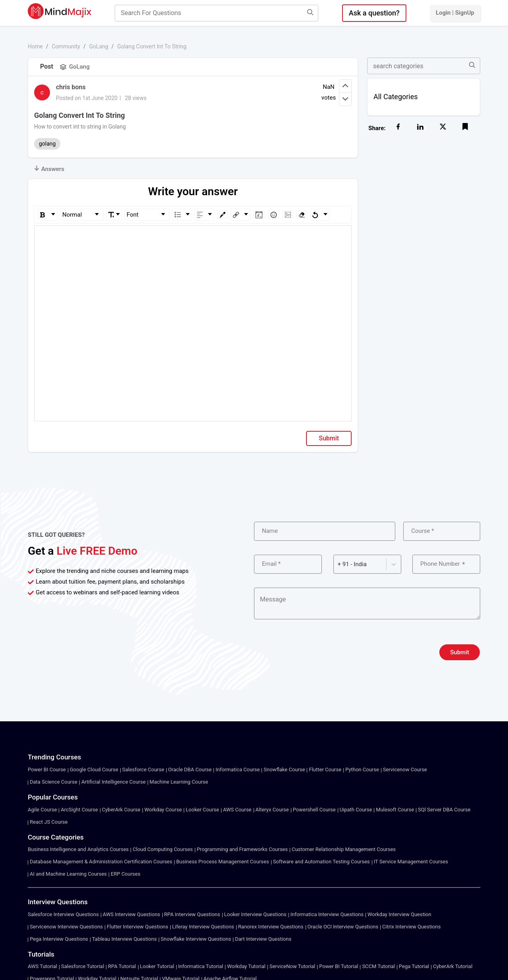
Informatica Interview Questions (327, 914)
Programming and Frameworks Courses (242, 849)
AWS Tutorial (42, 966)
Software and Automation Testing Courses (321, 862)
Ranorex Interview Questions (271, 927)
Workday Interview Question (399, 914)
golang (47, 144)
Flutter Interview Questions (138, 927)
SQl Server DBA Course (444, 810)
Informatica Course (238, 770)
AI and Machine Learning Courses (68, 874)
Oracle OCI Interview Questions (343, 927)
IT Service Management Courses (411, 862)
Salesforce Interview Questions (63, 914)
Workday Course (163, 810)
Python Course (362, 770)
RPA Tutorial (122, 966)
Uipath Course (356, 810)
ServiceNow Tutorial (292, 966)
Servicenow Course (405, 770)
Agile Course (42, 810)
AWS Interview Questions (132, 914)
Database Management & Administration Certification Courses (101, 862)
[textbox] (193, 237)
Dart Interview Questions (263, 939)
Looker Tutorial (157, 966)
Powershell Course (314, 810)
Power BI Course (47, 770)
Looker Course (202, 810)
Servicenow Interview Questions (66, 927)
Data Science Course (54, 782)
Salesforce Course (143, 770)
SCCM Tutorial (378, 966)
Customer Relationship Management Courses (344, 849)
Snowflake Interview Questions (196, 939)
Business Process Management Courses (223, 862)
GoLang (98, 46)
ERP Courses (126, 874)
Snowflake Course (284, 770)
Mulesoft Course (395, 810)
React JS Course (49, 822)
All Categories (396, 97)
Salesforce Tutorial (83, 966)
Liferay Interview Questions (203, 927)
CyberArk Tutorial (453, 966)
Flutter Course (325, 770)
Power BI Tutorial (339, 966)
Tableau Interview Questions (124, 939)
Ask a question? (374, 13)
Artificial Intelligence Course (114, 782)
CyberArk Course (121, 810)
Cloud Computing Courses (163, 849)
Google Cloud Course (94, 770)
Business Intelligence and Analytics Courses (78, 849)
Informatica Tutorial (201, 966)
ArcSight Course (79, 810)
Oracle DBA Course (190, 770)
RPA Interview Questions (192, 914)
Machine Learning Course (179, 782)
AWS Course (237, 810)
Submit (329, 438)
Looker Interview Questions (255, 914)
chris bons (71, 87)
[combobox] (339, 564)
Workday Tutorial (246, 966)
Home (35, 46)
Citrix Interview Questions (411, 927)
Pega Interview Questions (59, 939)
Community (66, 46)
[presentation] (314, 652)
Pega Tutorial (414, 966)
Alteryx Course (272, 810)
